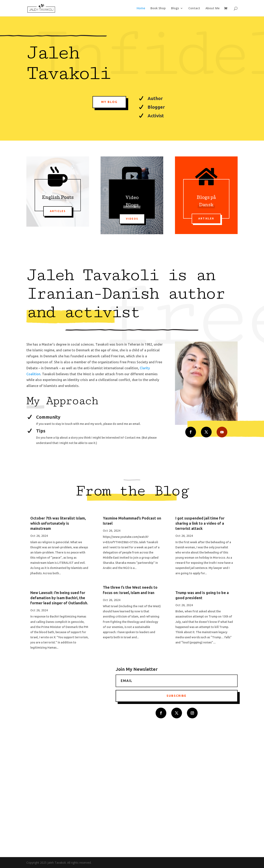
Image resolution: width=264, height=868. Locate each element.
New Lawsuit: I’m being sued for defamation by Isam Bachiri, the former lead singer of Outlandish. (59, 598)
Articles (58, 211)
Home (141, 8)
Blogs (175, 8)
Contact (194, 8)
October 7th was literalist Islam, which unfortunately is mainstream (58, 523)
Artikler (206, 218)
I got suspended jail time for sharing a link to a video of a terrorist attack (200, 523)
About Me (212, 8)
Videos (132, 219)
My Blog (109, 102)
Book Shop (158, 8)
